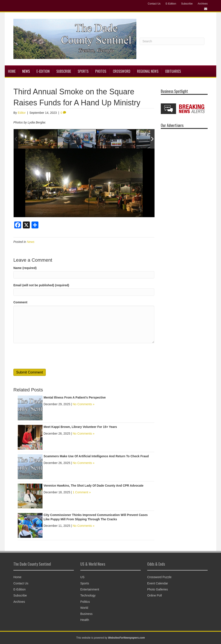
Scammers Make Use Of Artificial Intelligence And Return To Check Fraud (96, 456)
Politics (85, 602)
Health (85, 620)
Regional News (148, 71)
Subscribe (187, 4)
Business (86, 614)
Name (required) (25, 268)
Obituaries (173, 71)
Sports (83, 71)
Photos (101, 71)
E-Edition (171, 4)
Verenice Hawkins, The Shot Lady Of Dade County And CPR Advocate (94, 486)
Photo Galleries (158, 589)
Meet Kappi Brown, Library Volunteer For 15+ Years (80, 427)
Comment (20, 302)
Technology (88, 595)
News (26, 71)
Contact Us (154, 4)
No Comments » (83, 404)
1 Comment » (82, 492)
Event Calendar (158, 583)
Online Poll (155, 595)
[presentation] (46, 356)
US (82, 577)
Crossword (122, 71)
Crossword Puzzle (159, 577)
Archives (203, 4)
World (84, 608)
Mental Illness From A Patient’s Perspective (75, 397)
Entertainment (90, 589)
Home (12, 71)
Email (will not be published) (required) (41, 285)
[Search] (172, 41)
